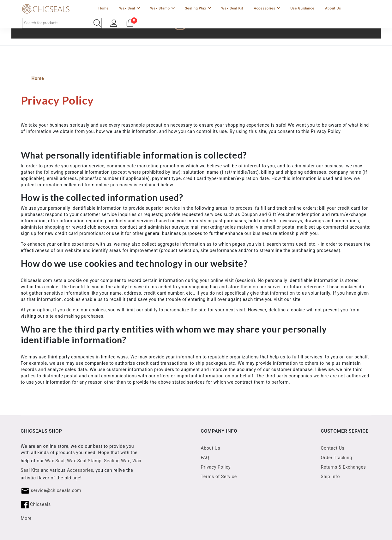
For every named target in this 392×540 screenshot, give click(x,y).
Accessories (267, 9)
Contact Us (333, 448)
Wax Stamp (163, 9)
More (26, 518)
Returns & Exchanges (344, 467)
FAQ (205, 458)
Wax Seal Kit (232, 8)
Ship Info (331, 477)
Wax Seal (130, 9)
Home (103, 8)
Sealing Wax (198, 9)
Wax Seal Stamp (84, 461)
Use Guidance (302, 8)
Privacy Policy (216, 467)
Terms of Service (219, 477)
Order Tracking (337, 458)
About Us (333, 8)
